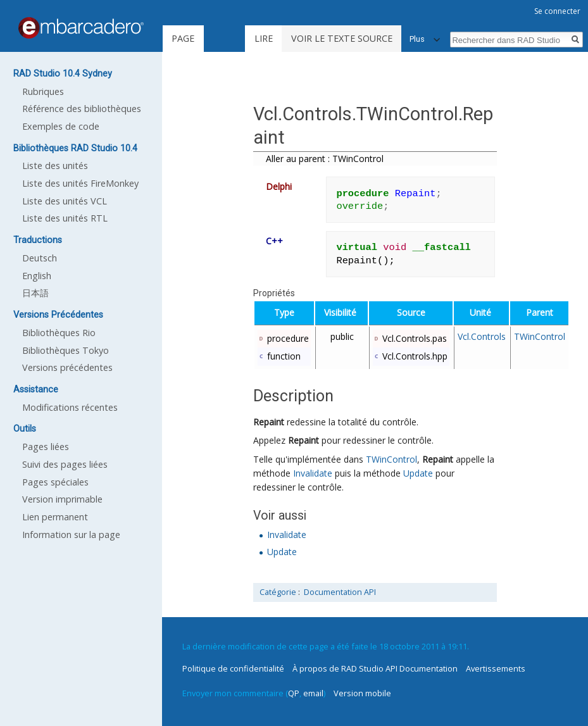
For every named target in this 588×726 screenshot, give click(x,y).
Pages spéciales (55, 482)
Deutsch (40, 258)
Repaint (269, 422)
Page (183, 38)
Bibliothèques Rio (59, 333)
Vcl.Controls (482, 336)
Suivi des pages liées (65, 464)
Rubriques (43, 91)
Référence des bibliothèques (82, 109)
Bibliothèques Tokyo (66, 350)
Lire (264, 38)
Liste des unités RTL (65, 218)
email (313, 693)
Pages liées (46, 447)
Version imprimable (62, 499)
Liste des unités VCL (65, 201)
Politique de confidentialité (233, 668)
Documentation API (340, 592)
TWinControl (540, 336)
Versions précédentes (67, 367)
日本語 (35, 293)
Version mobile (362, 693)
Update (418, 473)
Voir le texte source (342, 38)
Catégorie (278, 592)
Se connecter (557, 11)
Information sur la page (71, 535)
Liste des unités (55, 166)
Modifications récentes (70, 407)
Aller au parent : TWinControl (325, 159)
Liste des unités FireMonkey (80, 183)
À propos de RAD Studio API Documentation (375, 668)
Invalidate (313, 473)
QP (294, 693)
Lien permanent (55, 517)
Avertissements (496, 668)
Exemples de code (61, 126)
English (37, 276)
